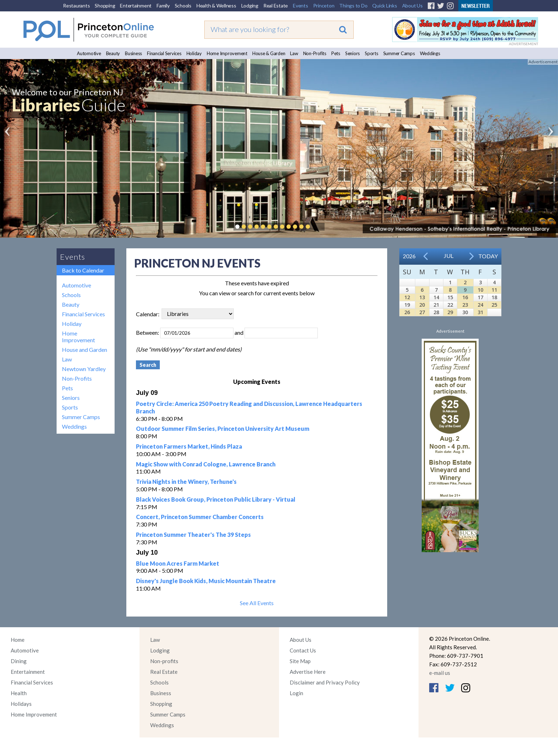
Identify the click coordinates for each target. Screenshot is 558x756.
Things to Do (353, 6)
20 (422, 305)
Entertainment (136, 6)
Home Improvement (227, 53)
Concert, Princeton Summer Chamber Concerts (200, 517)
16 (465, 297)
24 (480, 305)
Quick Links (385, 6)
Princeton (324, 6)
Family (163, 6)
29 (450, 312)
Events (301, 6)
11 (494, 290)
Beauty (113, 53)
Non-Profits (315, 53)
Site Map (300, 661)
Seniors (352, 53)
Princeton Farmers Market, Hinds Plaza (189, 446)
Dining (19, 661)
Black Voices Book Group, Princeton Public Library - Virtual (216, 499)
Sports (372, 53)
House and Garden (85, 350)
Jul (449, 256)
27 (422, 312)
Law (294, 53)
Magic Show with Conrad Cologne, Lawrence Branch (206, 464)
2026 (409, 256)
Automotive (89, 53)
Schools (183, 6)
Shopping (105, 6)
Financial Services (164, 53)
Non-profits (164, 661)
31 (480, 312)
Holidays (21, 704)
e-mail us (440, 673)
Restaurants (76, 6)
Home (18, 640)
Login (296, 693)
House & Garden (269, 53)
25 (494, 305)
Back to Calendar (83, 270)
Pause (319, 227)
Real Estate (276, 6)
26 (407, 312)
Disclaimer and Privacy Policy (325, 682)
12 (407, 297)
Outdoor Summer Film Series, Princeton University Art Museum (223, 429)
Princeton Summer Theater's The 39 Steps (193, 535)
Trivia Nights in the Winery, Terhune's (186, 482)
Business (133, 53)
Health (19, 693)
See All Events (257, 603)
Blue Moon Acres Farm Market (178, 563)
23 (465, 305)
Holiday (194, 53)
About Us (412, 6)
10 (480, 290)
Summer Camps (399, 53)
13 (422, 297)
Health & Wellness (216, 6)
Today (488, 256)
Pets (336, 53)
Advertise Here (308, 672)
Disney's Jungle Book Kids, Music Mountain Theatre (206, 581)
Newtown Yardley (84, 369)
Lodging (250, 6)
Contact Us (303, 650)
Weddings (430, 53)
